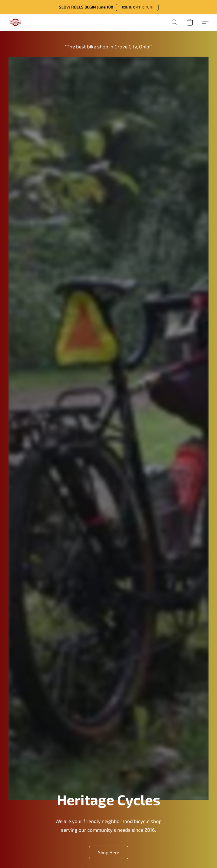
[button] (137, 7)
